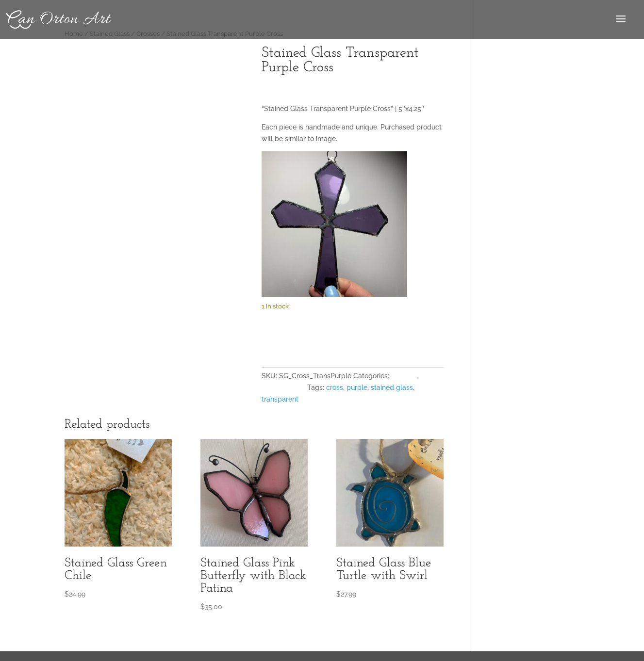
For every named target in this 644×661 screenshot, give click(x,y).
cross (335, 387)
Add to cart (303, 336)
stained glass (392, 387)
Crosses (404, 376)
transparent (280, 399)
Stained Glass (283, 387)
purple (357, 387)
